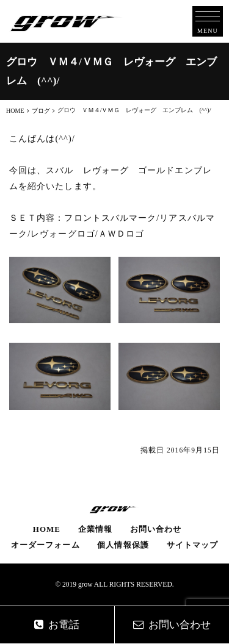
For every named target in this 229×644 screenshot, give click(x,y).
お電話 (57, 625)
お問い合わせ (156, 529)
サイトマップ (192, 545)
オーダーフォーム (45, 545)
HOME (47, 529)
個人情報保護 (123, 545)
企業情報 (95, 529)
